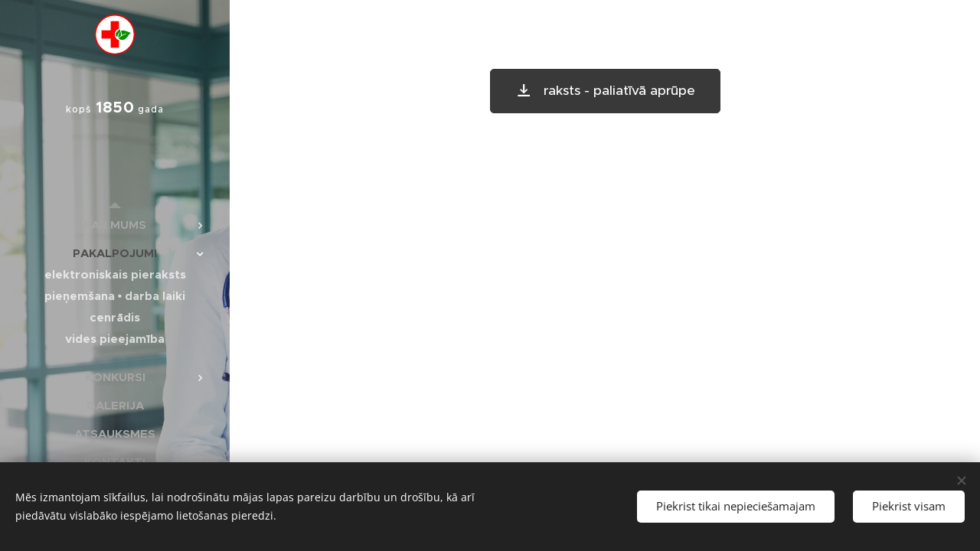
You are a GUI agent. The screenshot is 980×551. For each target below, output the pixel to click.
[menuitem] (115, 225)
